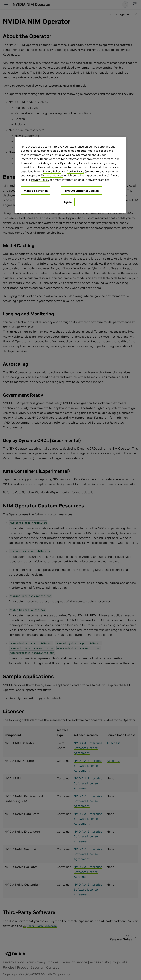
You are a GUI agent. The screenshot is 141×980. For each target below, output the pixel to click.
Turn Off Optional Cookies (81, 191)
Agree (68, 202)
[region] (70, 175)
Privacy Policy (52, 171)
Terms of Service (52, 175)
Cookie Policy (75, 171)
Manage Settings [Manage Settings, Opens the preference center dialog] (36, 191)
